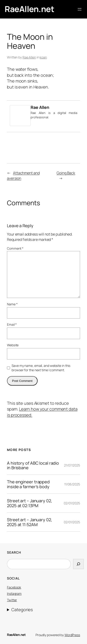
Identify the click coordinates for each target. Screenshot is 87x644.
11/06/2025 (72, 484)
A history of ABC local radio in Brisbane (33, 465)
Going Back (66, 173)
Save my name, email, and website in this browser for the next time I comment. (41, 368)
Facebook (14, 587)
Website (13, 345)
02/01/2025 (72, 503)
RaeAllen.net (29, 9)
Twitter (12, 600)
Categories (22, 610)
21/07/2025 (72, 465)
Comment (15, 248)
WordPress (72, 635)
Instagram (14, 593)
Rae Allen (29, 57)
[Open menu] (80, 9)
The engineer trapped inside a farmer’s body (28, 484)
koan (43, 57)
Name (12, 304)
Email (12, 324)
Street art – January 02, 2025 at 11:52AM (30, 522)
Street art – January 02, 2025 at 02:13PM (30, 503)
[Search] (78, 564)
